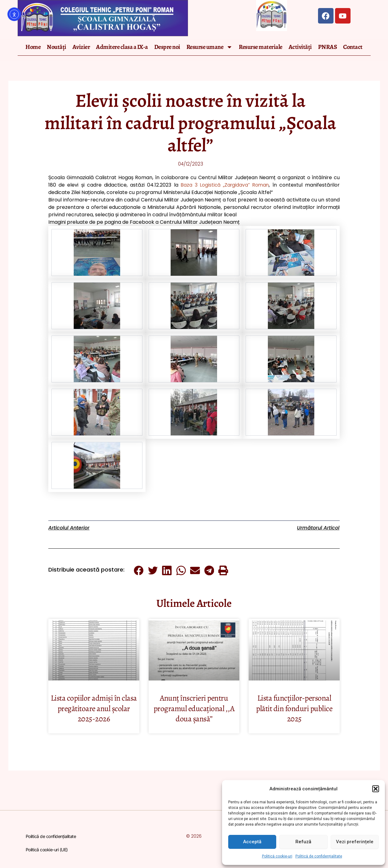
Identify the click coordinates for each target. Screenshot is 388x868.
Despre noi (167, 47)
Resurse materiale (261, 47)
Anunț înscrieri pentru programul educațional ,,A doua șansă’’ (194, 709)
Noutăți (57, 47)
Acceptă (252, 842)
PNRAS (328, 47)
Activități (300, 47)
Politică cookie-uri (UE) (47, 850)
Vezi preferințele (355, 842)
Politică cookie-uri (277, 856)
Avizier (81, 47)
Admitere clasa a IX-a (122, 47)
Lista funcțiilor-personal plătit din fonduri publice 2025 (294, 709)
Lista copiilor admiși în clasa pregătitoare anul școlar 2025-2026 (94, 709)
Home (33, 47)
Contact (353, 47)
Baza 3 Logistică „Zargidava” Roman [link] (224, 186)
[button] (376, 789)
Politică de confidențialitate (319, 856)
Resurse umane (210, 47)
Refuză (303, 842)
